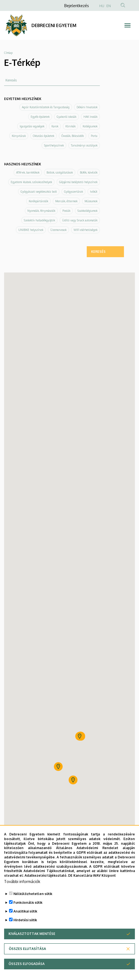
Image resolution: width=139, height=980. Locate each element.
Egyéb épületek (40, 117)
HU (102, 6)
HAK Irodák (90, 117)
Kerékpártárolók (38, 201)
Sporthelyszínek (54, 145)
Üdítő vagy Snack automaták (80, 220)
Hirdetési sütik (25, 920)
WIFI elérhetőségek (86, 230)
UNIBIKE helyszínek (31, 230)
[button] (80, 736)
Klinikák (70, 126)
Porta (94, 136)
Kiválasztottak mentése (32, 934)
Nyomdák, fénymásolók (41, 211)
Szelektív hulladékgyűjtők (39, 220)
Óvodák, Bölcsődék (73, 136)
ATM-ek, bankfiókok (28, 172)
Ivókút (94, 192)
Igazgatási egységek (32, 126)
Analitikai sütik (25, 911)
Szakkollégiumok (87, 211)
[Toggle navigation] (127, 25)
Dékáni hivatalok (87, 107)
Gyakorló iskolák (66, 117)
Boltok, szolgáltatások (60, 172)
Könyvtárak (19, 136)
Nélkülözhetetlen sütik (33, 894)
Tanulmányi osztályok (84, 145)
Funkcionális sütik (28, 903)
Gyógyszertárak (73, 192)
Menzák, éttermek (66, 201)
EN (109, 6)
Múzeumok (91, 201)
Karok (55, 126)
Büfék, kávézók (89, 172)
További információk (22, 881)
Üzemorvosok (58, 230)
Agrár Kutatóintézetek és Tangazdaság (46, 107)
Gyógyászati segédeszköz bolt (39, 192)
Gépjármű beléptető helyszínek (78, 182)
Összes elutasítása (27, 949)
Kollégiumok (90, 126)
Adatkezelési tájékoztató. (46, 875)
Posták (66, 211)
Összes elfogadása (27, 964)
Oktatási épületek (44, 136)
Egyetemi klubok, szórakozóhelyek (31, 182)
